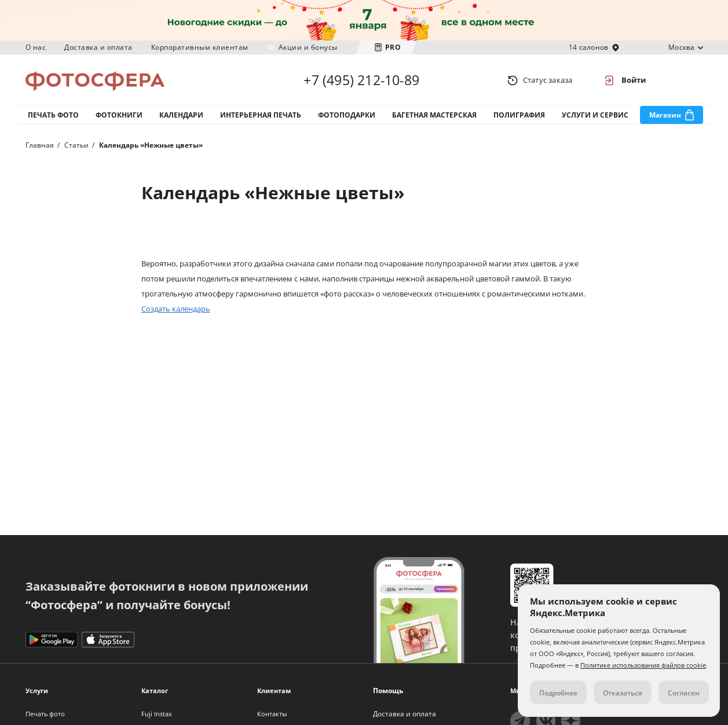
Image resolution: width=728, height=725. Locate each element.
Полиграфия (519, 115)
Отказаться (623, 693)
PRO (393, 47)
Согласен (684, 693)
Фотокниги (119, 115)
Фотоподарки (347, 115)
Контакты (272, 714)
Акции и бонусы (308, 47)
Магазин (665, 115)
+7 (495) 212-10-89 (361, 80)
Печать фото (53, 115)
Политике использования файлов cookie (643, 665)
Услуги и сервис (595, 115)
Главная (40, 145)
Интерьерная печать (261, 115)
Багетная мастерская (434, 115)
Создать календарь (176, 309)
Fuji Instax (157, 714)
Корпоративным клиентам (200, 47)
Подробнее (558, 693)
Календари (181, 115)
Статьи (76, 145)
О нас (36, 47)
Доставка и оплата (98, 47)
